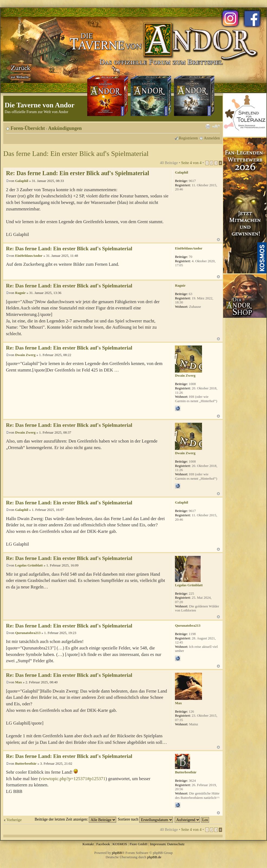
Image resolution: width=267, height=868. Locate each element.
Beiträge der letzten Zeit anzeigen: (75, 819)
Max (19, 682)
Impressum (158, 844)
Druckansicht (208, 126)
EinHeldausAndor (29, 256)
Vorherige (14, 820)
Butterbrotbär (26, 763)
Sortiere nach (145, 819)
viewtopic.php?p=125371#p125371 (73, 779)
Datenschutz (176, 844)
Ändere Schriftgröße (216, 126)
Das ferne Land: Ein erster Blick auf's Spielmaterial (76, 154)
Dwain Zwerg (25, 355)
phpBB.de (154, 857)
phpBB (117, 853)
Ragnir (20, 293)
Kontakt (88, 844)
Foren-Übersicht (28, 128)
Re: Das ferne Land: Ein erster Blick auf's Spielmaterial (78, 173)
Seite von (191, 163)
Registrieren (188, 138)
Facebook (103, 844)
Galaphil (22, 181)
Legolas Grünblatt (29, 565)
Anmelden (212, 138)
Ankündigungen (65, 128)
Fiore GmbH (138, 844)
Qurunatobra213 (28, 633)
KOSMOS (120, 844)
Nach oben (218, 240)
